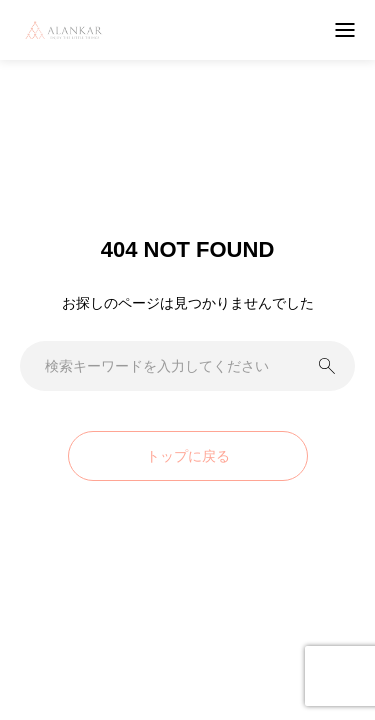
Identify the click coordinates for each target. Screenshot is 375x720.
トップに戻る (188, 456)
